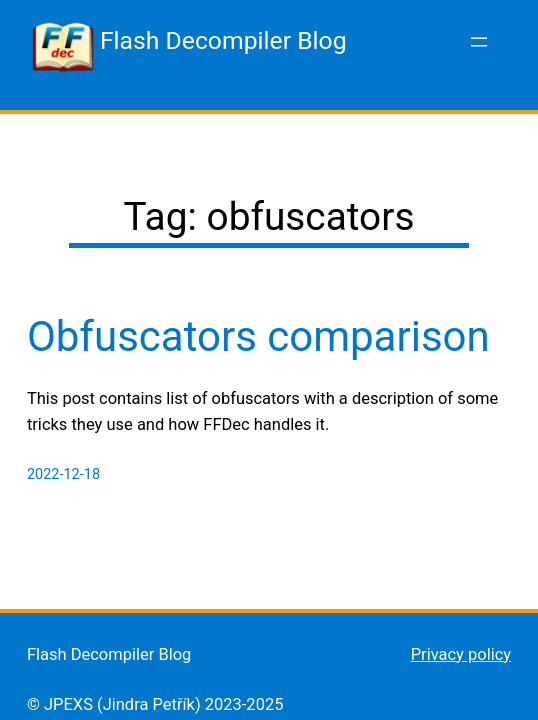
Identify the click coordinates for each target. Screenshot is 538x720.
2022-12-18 (63, 474)
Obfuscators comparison (258, 336)
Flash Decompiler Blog (223, 40)
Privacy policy (461, 654)
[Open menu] (479, 42)
